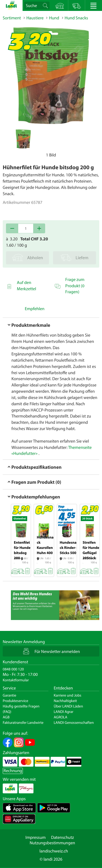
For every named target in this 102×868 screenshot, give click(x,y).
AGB (6, 717)
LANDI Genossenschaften (74, 722)
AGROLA (61, 717)
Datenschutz (63, 837)
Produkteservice (16, 701)
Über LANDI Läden (69, 706)
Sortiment (12, 18)
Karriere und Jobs (68, 695)
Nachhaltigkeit (65, 701)
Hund (54, 18)
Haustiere (35, 18)
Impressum (35, 837)
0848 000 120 (13, 669)
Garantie (10, 695)
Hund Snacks (76, 18)
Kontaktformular (16, 680)
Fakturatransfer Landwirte (23, 722)
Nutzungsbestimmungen (52, 843)
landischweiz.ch (54, 851)
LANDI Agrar (64, 712)
